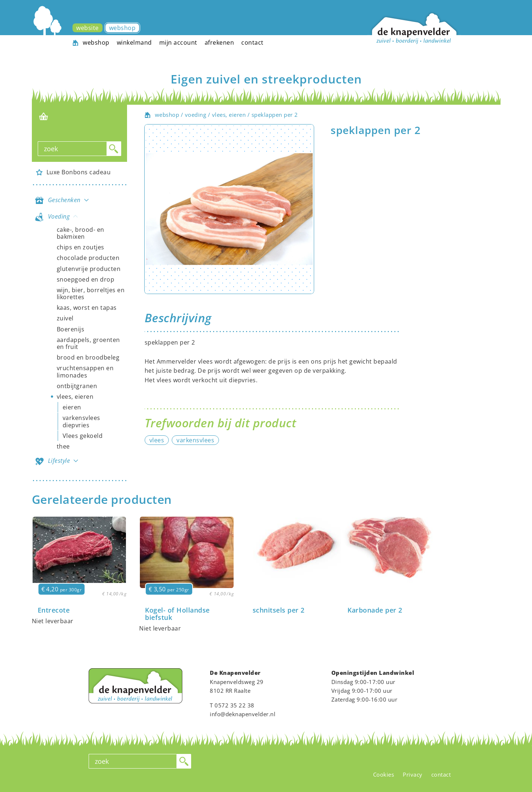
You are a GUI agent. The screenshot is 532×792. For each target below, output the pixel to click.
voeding (196, 115)
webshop (167, 115)
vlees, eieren (229, 115)
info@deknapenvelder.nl (243, 714)
